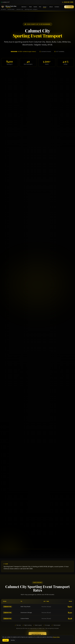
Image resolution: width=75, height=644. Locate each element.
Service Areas (11, 9)
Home (4, 9)
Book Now (69, 7)
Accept (6, 640)
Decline (13, 640)
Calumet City (20, 9)
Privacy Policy (56, 637)
